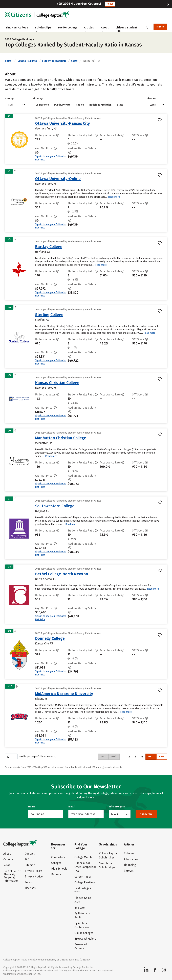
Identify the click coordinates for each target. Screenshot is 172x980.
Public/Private (62, 105)
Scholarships (43, 29)
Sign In (160, 27)
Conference (42, 105)
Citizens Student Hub (126, 29)
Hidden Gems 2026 (83, 900)
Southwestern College (55, 506)
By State (80, 908)
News (7, 865)
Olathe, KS (41, 699)
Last (162, 757)
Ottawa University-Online (58, 179)
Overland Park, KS (46, 129)
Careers (8, 859)
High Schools (59, 869)
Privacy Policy (33, 871)
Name (32, 807)
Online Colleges (84, 933)
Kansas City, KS (44, 644)
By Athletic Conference (82, 925)
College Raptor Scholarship (108, 856)
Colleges (56, 863)
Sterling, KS (42, 320)
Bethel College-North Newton (62, 574)
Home (8, 61)
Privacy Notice (34, 877)
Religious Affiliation (100, 105)
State (74, 61)
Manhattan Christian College (61, 438)
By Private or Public (82, 915)
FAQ (27, 859)
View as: (151, 99)
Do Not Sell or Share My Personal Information (12, 876)
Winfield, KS (42, 511)
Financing (130, 865)
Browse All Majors (85, 939)
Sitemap (30, 865)
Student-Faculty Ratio (54, 61)
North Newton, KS (46, 579)
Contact (30, 854)
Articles (89, 29)
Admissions (131, 859)
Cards (153, 105)
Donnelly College (50, 638)
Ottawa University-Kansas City (62, 123)
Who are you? (117, 807)
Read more (114, 197)
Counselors (58, 857)
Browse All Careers (81, 946)
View (110, 4)
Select (114, 814)
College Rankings (27, 61)
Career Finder (83, 877)
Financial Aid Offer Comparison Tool (85, 867)
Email (72, 807)
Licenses (30, 888)
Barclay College (49, 247)
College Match (83, 857)
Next (151, 757)
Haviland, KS (43, 252)
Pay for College (68, 29)
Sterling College (49, 315)
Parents (56, 874)
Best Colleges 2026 (83, 890)
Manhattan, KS (44, 443)
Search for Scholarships (107, 865)
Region (80, 105)
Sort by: (9, 99)
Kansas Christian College (57, 383)
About (105, 29)
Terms (29, 882)
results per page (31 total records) (31, 756)
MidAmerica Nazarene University (64, 694)
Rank (11, 105)
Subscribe (146, 814)
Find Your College (17, 29)
